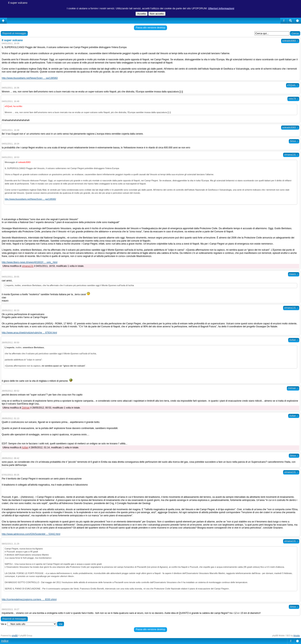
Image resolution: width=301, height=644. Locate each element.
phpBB (15, 636)
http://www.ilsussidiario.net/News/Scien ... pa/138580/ (30, 78)
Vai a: (4, 624)
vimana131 (291, 155)
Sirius (294, 141)
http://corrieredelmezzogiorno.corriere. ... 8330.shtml (29, 599)
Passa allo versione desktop (150, 28)
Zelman (293, 388)
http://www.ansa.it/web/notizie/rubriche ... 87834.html (29, 333)
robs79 (293, 99)
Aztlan (294, 340)
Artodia (297, 636)
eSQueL (293, 85)
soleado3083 (290, 41)
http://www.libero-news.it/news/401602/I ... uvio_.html (30, 262)
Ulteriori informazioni (221, 8)
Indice (5, 641)
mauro (294, 274)
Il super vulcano (18, 3)
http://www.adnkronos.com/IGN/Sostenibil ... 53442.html (31, 534)
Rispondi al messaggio (14, 33)
